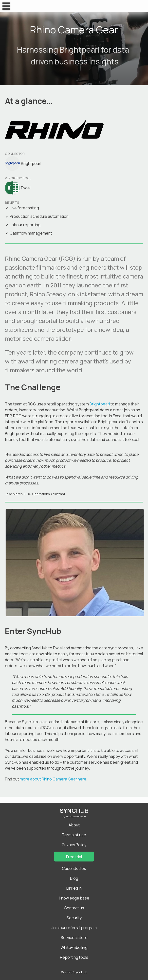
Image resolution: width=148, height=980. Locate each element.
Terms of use (74, 835)
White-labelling (74, 947)
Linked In (74, 888)
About (74, 825)
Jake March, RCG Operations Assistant (35, 494)
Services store (74, 938)
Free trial (74, 857)
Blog (74, 878)
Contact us (74, 908)
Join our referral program (74, 928)
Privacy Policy (74, 845)
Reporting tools (74, 957)
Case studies (74, 868)
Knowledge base (74, 898)
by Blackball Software (74, 816)
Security (74, 918)
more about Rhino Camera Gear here (53, 779)
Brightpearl (100, 404)
